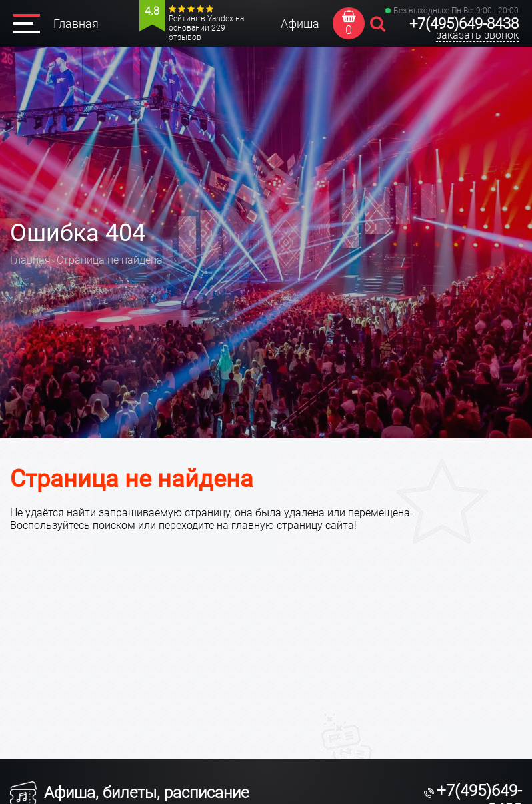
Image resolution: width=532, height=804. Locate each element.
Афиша (300, 24)
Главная (76, 24)
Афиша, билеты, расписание (129, 793)
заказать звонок (477, 35)
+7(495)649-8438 (464, 24)
